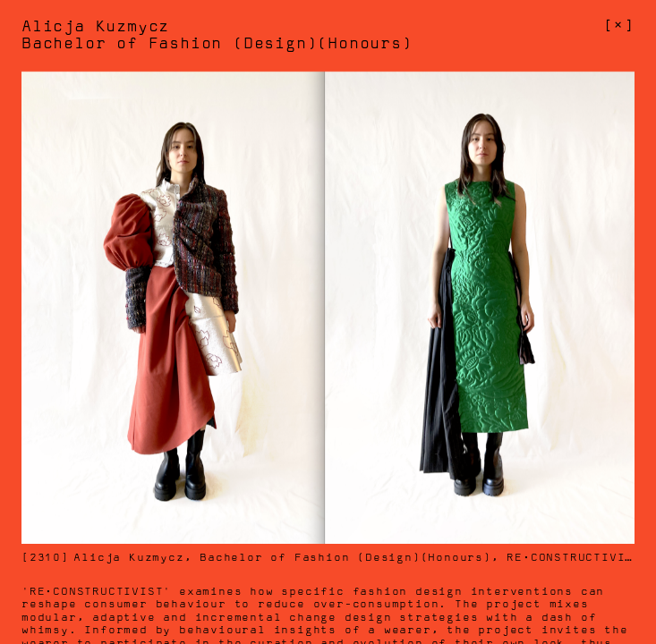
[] (619, 26)
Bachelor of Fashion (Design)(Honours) (345, 558)
